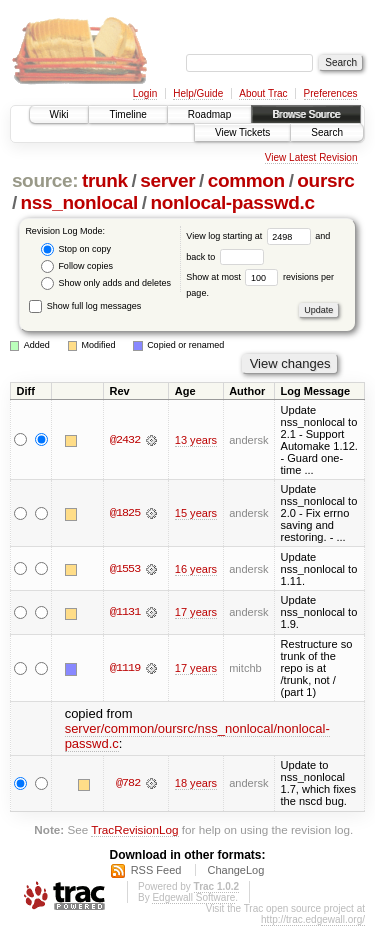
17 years (196, 612)
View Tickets (242, 132)
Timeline (127, 114)
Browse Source (306, 114)
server (167, 180)
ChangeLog (235, 870)
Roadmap (209, 114)
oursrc (325, 180)
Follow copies (77, 266)
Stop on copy (76, 249)
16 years (196, 569)
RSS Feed (156, 870)
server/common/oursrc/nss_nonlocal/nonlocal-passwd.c (197, 736)
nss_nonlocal (79, 202)
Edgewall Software (193, 897)
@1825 (125, 513)
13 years (196, 440)
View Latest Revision (311, 157)
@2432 (125, 440)
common (246, 180)
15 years (196, 513)
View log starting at (250, 236)
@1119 (125, 668)
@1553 (125, 569)
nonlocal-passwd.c (232, 202)
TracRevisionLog (134, 829)
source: (45, 180)
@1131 (125, 612)
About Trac (263, 93)
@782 (128, 783)
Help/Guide (198, 93)
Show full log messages (85, 306)
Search (327, 132)
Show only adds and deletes (106, 283)
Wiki (59, 114)
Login (145, 93)
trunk (105, 180)
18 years (196, 783)
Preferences (331, 93)
